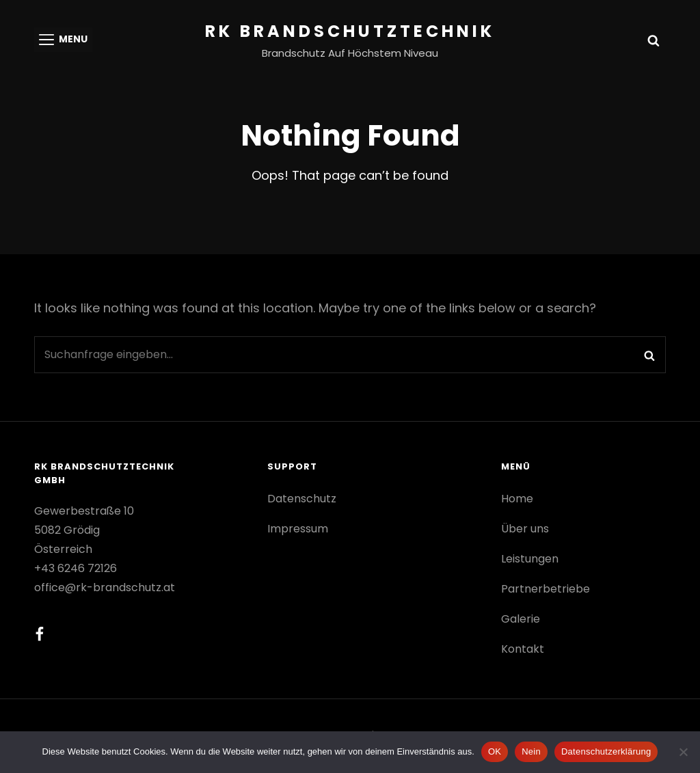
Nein (531, 751)
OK (495, 751)
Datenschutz (302, 499)
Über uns (525, 529)
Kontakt (523, 649)
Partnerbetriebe (546, 589)
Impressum (298, 529)
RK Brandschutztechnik (350, 31)
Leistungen (530, 559)
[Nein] (683, 752)
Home (517, 499)
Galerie (521, 619)
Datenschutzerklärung (606, 751)
